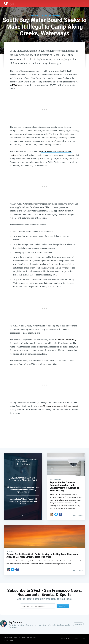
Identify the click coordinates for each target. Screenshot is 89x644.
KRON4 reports (19, 85)
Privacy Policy (8, 640)
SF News (43, 15)
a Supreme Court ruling (65, 340)
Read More (78, 624)
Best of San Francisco (29, 637)
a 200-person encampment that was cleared (59, 406)
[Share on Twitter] (56, 514)
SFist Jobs (17, 637)
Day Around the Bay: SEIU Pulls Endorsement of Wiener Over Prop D (23, 479)
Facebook (75, 639)
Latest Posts (65, 639)
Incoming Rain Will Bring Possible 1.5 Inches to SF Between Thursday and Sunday (23, 501)
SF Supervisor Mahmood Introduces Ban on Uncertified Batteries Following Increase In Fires (23, 490)
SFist (5, 637)
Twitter (83, 639)
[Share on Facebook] (60, 514)
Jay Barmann (54, 15)
